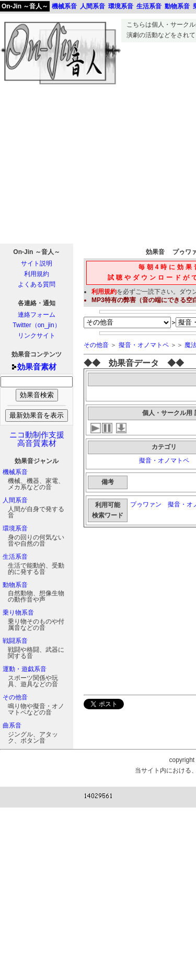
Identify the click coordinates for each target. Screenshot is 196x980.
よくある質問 (37, 284)
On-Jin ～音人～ (25, 6)
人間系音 (15, 500)
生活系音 (15, 557)
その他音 (15, 697)
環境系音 (15, 528)
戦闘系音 (15, 641)
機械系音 (15, 472)
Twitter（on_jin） (36, 325)
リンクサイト (37, 336)
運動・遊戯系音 (25, 669)
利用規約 (37, 274)
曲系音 (12, 725)
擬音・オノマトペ (144, 345)
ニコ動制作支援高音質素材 (37, 439)
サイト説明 (37, 263)
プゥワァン (146, 504)
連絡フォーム (37, 315)
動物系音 (15, 585)
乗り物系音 (18, 613)
